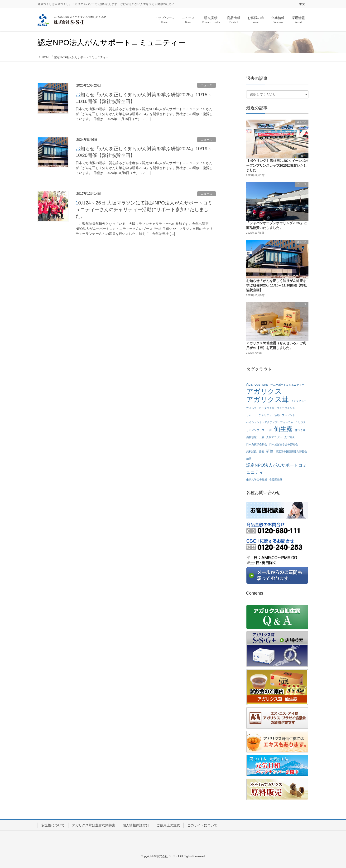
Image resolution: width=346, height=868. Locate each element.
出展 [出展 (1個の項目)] (261, 437)
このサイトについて (202, 825)
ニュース (207, 85)
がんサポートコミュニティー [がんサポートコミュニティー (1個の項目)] (287, 385)
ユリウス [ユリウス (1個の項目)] (301, 422)
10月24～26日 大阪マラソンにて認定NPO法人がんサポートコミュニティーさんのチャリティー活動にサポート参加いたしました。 (144, 209)
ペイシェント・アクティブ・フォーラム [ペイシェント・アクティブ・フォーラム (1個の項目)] (270, 422)
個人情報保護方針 (136, 825)
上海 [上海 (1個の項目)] (269, 430)
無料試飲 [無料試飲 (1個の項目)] (251, 451)
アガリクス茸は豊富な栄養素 (94, 825)
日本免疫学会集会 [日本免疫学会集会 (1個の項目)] (257, 444)
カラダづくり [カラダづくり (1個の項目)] (267, 408)
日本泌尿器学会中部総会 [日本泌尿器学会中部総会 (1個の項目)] (284, 444)
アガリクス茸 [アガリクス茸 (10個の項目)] (267, 400)
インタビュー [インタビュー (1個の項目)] (299, 401)
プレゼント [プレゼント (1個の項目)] (288, 415)
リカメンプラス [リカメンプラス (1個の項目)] (255, 430)
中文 (302, 4)
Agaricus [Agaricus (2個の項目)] (253, 384)
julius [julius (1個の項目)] (265, 385)
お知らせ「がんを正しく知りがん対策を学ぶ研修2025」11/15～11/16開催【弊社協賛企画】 (276, 285)
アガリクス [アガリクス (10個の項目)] (264, 391)
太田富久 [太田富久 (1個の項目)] (289, 437)
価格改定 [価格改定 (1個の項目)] (251, 437)
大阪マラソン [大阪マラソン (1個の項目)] (274, 437)
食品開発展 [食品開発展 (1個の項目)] (276, 480)
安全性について (53, 825)
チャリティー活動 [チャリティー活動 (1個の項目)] (269, 415)
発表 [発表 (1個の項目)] (261, 451)
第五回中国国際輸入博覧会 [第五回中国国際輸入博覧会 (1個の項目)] (291, 451)
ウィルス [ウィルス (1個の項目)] (251, 408)
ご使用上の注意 (168, 825)
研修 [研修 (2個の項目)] (270, 451)
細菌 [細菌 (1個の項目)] (249, 459)
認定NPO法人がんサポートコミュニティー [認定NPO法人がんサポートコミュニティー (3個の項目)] (276, 469)
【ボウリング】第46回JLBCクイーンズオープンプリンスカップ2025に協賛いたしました (277, 165)
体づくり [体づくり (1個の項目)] (300, 430)
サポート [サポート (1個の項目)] (251, 415)
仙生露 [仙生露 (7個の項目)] (283, 429)
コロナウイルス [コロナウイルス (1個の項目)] (286, 408)
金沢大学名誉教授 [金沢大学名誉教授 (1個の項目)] (257, 480)
